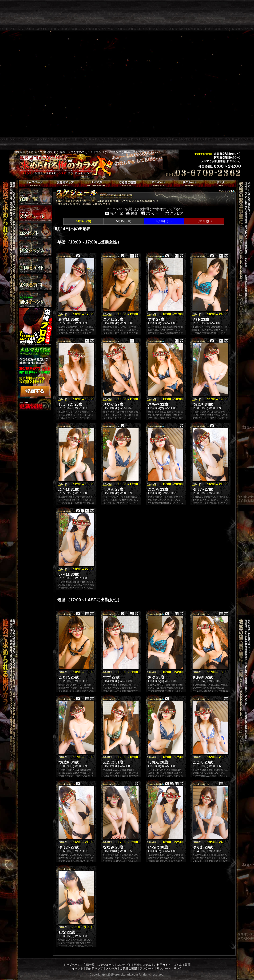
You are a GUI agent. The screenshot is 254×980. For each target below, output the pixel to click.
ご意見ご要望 (128, 968)
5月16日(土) (164, 221)
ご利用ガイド (162, 965)
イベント (78, 968)
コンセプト (124, 965)
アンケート (147, 968)
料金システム (143, 965)
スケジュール (106, 965)
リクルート (164, 968)
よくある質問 (182, 965)
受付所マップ (95, 968)
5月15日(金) (124, 221)
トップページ (72, 965)
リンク (178, 968)
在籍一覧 (89, 965)
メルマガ (111, 968)
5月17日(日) (204, 221)
